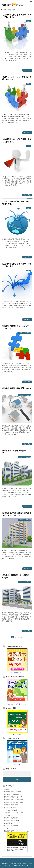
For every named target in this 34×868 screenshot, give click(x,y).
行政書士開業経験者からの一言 (13, 797)
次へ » (20, 637)
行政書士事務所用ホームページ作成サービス (17, 831)
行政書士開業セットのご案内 (12, 792)
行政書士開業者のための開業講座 (14, 800)
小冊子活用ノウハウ (10, 815)
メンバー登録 (17, 734)
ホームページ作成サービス (17, 704)
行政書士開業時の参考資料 (12, 820)
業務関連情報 (8, 823)
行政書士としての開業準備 (12, 794)
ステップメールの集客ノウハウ (13, 810)
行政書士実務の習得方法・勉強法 (14, 802)
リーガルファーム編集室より (12, 826)
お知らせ (7, 789)
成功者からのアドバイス (11, 805)
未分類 (6, 828)
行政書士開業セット (17, 673)
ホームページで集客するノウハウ (14, 807)
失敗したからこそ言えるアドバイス (14, 813)
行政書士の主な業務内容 (11, 818)
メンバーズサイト (17, 765)
